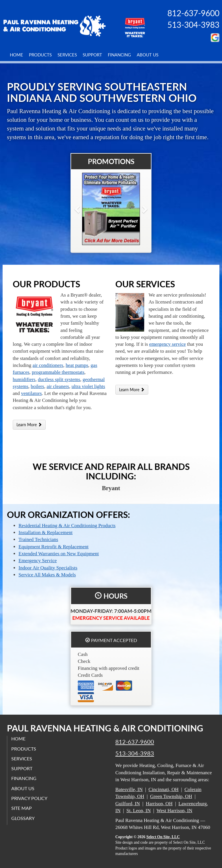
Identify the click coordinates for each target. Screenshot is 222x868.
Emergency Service (38, 561)
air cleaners (58, 386)
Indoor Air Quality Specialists (48, 568)
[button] (86, 209)
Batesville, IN (129, 789)
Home (16, 55)
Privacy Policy (30, 798)
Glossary (23, 818)
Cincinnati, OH (164, 789)
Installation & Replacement (46, 533)
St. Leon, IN (138, 811)
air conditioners (48, 365)
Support (92, 55)
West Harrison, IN (175, 811)
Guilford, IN (128, 804)
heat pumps (77, 365)
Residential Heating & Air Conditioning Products (67, 526)
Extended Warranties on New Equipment (59, 554)
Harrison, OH (159, 804)
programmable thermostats (58, 372)
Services (67, 55)
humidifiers (24, 379)
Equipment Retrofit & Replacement (53, 547)
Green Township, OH (171, 796)
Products (40, 55)
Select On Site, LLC (163, 837)
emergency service (168, 344)
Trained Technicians (38, 539)
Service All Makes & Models (47, 575)
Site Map (22, 808)
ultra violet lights (88, 386)
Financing (119, 55)
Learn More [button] (29, 425)
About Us (148, 55)
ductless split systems (59, 379)
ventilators (32, 393)
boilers (37, 386)
